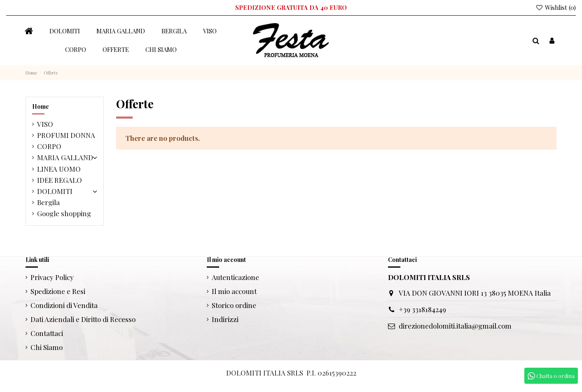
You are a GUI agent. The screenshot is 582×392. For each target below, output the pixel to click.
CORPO (49, 146)
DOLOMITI (55, 191)
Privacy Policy (52, 277)
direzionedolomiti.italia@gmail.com (455, 326)
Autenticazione (235, 277)
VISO (45, 124)
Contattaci (47, 333)
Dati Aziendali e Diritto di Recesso (83, 319)
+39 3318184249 (422, 309)
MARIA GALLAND (65, 157)
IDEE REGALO (60, 180)
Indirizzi (225, 319)
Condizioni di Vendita (64, 305)
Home (41, 106)
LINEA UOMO (59, 169)
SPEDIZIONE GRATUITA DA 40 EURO (291, 7)
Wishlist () (556, 7)
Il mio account (234, 291)
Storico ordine (234, 305)
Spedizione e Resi (58, 291)
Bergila (48, 202)
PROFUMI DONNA (66, 135)
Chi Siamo (47, 347)
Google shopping (64, 213)
